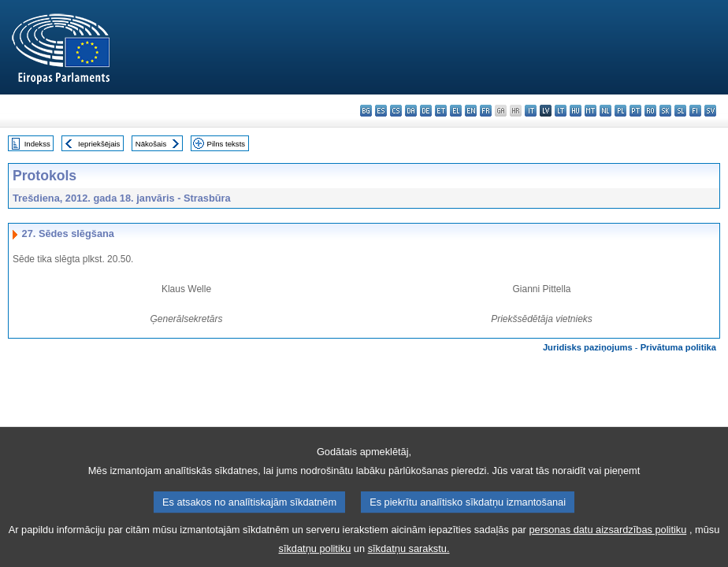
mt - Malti (591, 111)
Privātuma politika (678, 347)
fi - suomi (695, 111)
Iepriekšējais (99, 144)
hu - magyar (576, 111)
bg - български (366, 111)
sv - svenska (710, 111)
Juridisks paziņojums (588, 347)
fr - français (486, 111)
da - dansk (411, 111)
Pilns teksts (227, 144)
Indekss (37, 144)
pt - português (635, 111)
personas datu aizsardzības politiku (607, 539)
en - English (471, 111)
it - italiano (531, 111)
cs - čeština (396, 111)
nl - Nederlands (605, 111)
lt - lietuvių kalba (561, 111)
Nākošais (151, 144)
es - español (381, 111)
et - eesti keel (441, 111)
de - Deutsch (426, 111)
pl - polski (620, 111)
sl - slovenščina (680, 111)
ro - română (650, 111)
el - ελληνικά (456, 111)
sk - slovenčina (665, 111)
